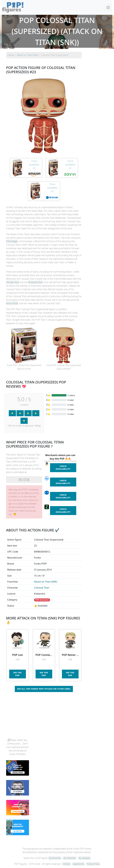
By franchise (55, 858)
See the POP (17, 674)
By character (70, 858)
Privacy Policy (93, 864)
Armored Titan (35, 282)
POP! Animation (42, 600)
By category (85, 858)
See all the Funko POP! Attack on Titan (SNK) (44, 689)
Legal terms (78, 864)
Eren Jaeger (12, 241)
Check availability (63, 468)
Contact (66, 864)
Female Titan (13, 282)
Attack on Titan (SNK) (46, 582)
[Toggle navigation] (108, 7)
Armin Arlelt (12, 303)
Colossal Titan (42, 588)
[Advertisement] (57, 716)
